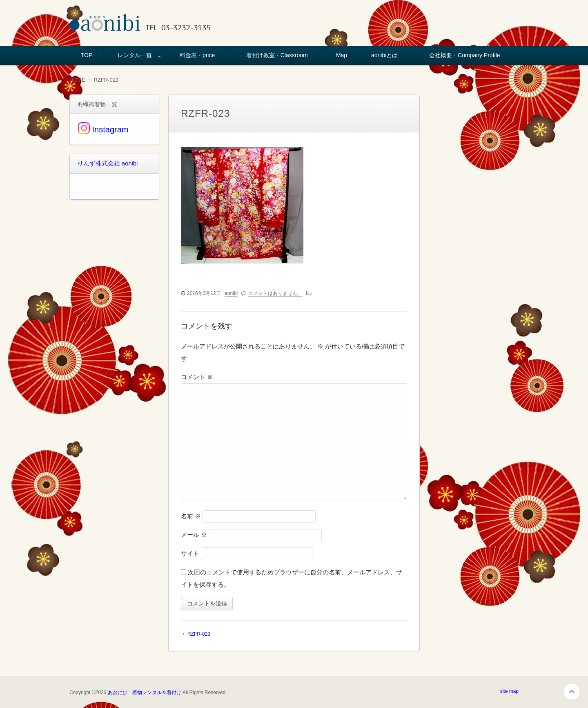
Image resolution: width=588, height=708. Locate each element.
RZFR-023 (199, 634)
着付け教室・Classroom (277, 55)
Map (342, 55)
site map (509, 691)
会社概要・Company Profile (465, 55)
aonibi (231, 293)
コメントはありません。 (275, 293)
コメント (197, 377)
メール (194, 535)
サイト (190, 553)
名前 (191, 516)
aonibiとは (384, 55)
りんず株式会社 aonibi (106, 163)
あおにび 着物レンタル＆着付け (145, 692)
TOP (87, 55)
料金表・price (197, 55)
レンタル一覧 (135, 55)
